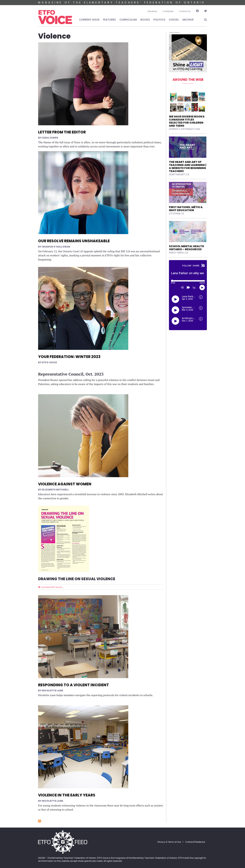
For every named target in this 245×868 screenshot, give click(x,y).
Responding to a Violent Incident (73, 685)
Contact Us (185, 11)
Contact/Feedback (195, 842)
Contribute (168, 11)
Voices (174, 20)
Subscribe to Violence (39, 821)
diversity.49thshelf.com (184, 129)
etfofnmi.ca (177, 214)
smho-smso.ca (178, 253)
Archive (188, 20)
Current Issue (89, 20)
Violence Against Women (65, 484)
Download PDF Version (52, 587)
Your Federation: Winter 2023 (69, 357)
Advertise (152, 11)
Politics (159, 20)
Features (109, 20)
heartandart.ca (179, 174)
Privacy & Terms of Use (169, 842)
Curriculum (128, 20)
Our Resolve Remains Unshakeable (74, 241)
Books (145, 20)
